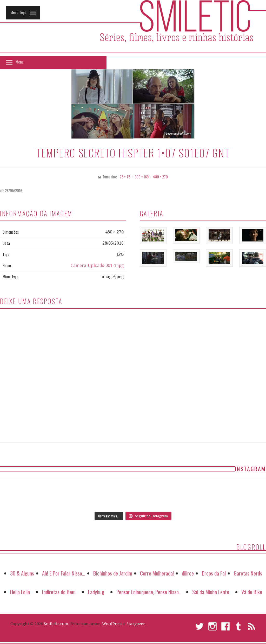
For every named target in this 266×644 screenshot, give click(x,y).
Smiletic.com (56, 624)
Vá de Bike (252, 592)
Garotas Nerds (248, 573)
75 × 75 (125, 177)
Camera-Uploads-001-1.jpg (97, 265)
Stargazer (136, 624)
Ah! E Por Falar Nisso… (64, 573)
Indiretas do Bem (59, 592)
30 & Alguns (22, 573)
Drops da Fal (214, 573)
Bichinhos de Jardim (113, 573)
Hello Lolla (20, 592)
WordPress (112, 624)
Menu (20, 62)
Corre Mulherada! (157, 573)
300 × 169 (142, 177)
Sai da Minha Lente (211, 592)
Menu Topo (18, 12)
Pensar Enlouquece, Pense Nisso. (148, 592)
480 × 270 (160, 177)
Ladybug (96, 592)
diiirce (188, 573)
